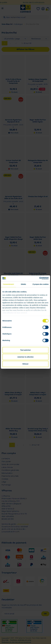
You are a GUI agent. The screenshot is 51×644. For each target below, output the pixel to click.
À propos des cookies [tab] (41, 284)
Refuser (25, 364)
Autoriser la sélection (26, 357)
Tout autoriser (25, 350)
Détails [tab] (23, 284)
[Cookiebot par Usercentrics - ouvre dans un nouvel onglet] (39, 278)
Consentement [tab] (8, 284)
